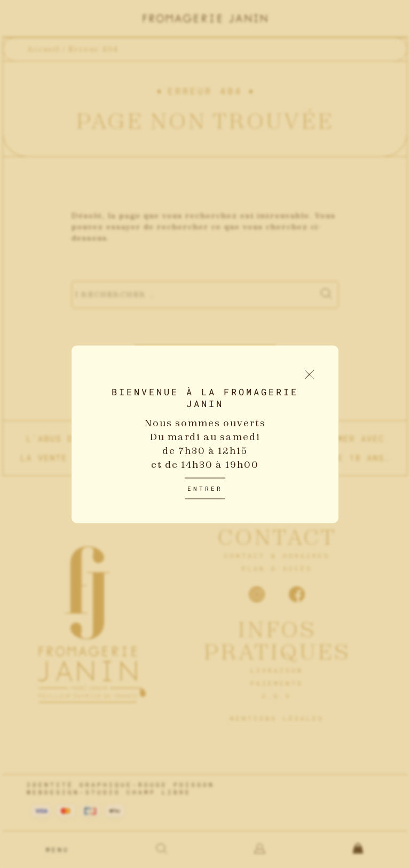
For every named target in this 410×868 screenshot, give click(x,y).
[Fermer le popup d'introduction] (309, 374)
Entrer (205, 488)
